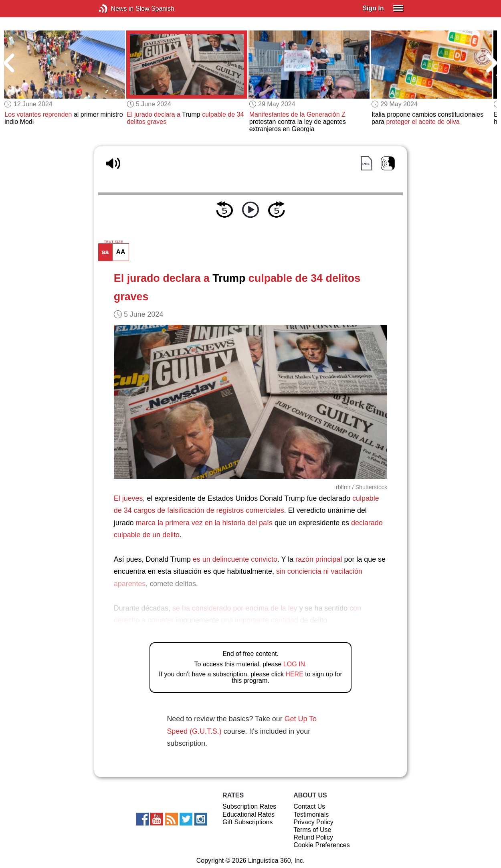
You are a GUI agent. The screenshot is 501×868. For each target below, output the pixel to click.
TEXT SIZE (113, 242)
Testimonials (311, 814)
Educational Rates (248, 814)
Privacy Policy (313, 822)
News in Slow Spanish (115, 9)
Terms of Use (312, 830)
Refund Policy (313, 837)
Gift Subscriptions (247, 822)
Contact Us (309, 806)
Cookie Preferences (322, 845)
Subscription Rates (249, 806)
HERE (294, 674)
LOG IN (294, 664)
